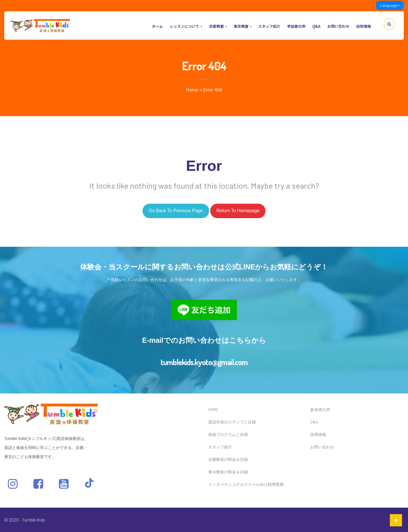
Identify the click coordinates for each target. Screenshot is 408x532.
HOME (213, 409)
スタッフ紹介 (269, 26)
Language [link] (390, 5)
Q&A (316, 26)
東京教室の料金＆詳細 (228, 472)
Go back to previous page (176, 211)
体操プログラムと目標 (228, 434)
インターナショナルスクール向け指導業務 (246, 484)
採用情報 (364, 26)
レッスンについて (186, 26)
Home (192, 90)
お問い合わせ (338, 26)
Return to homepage (238, 211)
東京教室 (243, 26)
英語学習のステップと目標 (232, 422)
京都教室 (218, 26)
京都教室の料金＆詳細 (228, 459)
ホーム (157, 26)
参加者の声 (296, 26)
